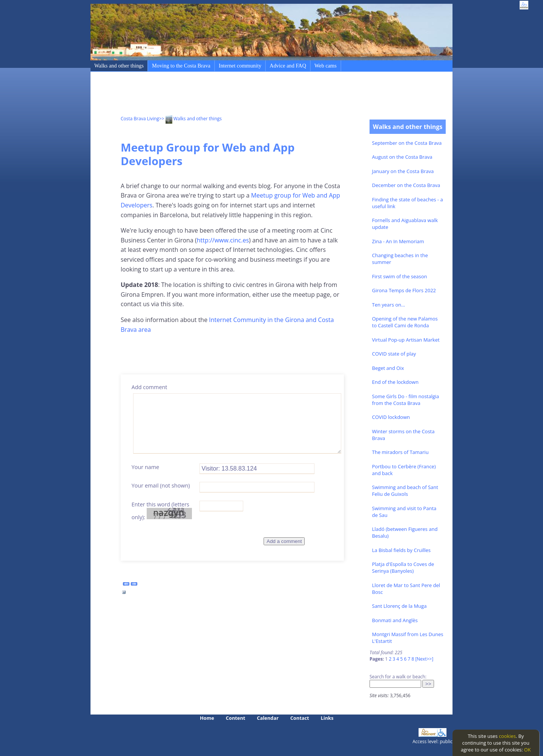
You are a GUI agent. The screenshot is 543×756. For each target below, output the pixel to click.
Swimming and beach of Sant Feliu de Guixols (405, 491)
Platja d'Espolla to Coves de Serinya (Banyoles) (403, 567)
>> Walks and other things (190, 119)
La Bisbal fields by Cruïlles (402, 550)
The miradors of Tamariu (400, 452)
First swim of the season (400, 276)
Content (236, 718)
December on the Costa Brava (406, 185)
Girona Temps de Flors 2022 (404, 290)
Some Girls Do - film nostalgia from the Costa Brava (406, 400)
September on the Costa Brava (407, 143)
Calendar (268, 718)
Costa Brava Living (140, 119)
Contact (300, 718)
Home (207, 718)
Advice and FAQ (288, 66)
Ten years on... (389, 305)
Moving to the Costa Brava (181, 66)
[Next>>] (424, 659)
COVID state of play (394, 354)
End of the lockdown (395, 382)
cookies (507, 736)
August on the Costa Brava (402, 157)
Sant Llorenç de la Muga (400, 606)
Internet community (240, 66)
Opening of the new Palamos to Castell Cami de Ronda (405, 322)
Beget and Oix (388, 368)
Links (327, 718)
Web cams (326, 66)
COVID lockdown (391, 417)
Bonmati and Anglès (395, 620)
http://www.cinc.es (223, 240)
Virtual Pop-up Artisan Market (406, 340)
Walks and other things (119, 66)
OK (528, 750)
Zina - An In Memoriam (398, 241)
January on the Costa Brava (403, 171)
